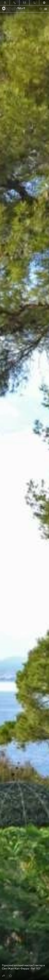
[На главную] (14, 9)
